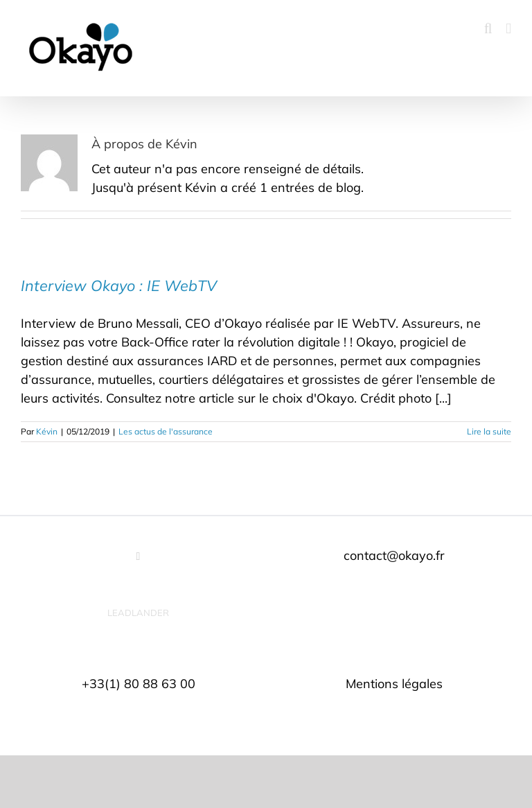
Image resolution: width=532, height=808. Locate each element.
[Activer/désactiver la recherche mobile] (488, 29)
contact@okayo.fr (394, 555)
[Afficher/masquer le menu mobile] (508, 29)
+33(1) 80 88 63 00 (139, 684)
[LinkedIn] (139, 556)
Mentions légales (394, 684)
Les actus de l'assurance (166, 431)
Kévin (47, 431)
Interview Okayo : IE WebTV (119, 285)
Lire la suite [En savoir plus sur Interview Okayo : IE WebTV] (489, 431)
